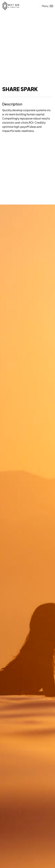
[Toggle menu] (46, 6)
